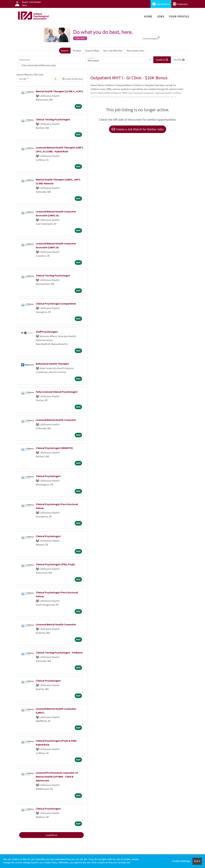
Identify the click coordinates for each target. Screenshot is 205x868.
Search (65, 51)
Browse (77, 51)
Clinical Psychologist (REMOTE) (54, 448)
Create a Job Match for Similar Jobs (138, 129)
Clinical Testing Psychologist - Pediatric (59, 652)
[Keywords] (52, 60)
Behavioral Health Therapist (52, 364)
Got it (197, 861)
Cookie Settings (181, 861)
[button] (179, 60)
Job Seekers (161, 4)
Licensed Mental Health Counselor (56, 420)
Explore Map (92, 51)
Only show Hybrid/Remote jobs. (39, 65)
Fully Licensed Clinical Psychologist (57, 392)
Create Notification (73, 79)
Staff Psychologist (47, 332)
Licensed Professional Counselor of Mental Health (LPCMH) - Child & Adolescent (57, 777)
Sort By (23, 79)
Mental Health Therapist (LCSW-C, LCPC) (59, 91)
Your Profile (179, 16)
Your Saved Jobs (135, 51)
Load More (51, 835)
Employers (181, 4)
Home (148, 16)
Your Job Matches (113, 51)
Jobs (161, 16)
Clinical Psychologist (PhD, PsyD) (55, 564)
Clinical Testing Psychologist (53, 119)
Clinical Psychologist (48, 476)
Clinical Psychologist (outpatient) (56, 304)
